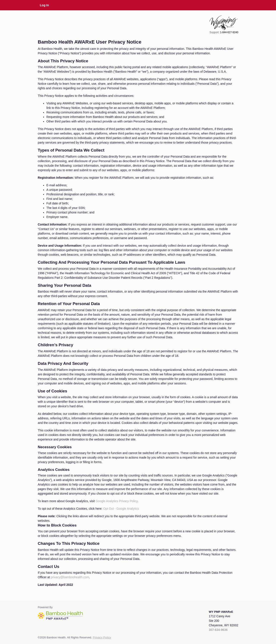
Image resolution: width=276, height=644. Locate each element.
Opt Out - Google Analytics (121, 509)
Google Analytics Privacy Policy (116, 501)
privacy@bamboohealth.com (70, 577)
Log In (44, 5)
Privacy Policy (102, 637)
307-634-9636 (218, 630)
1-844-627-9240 (229, 32)
